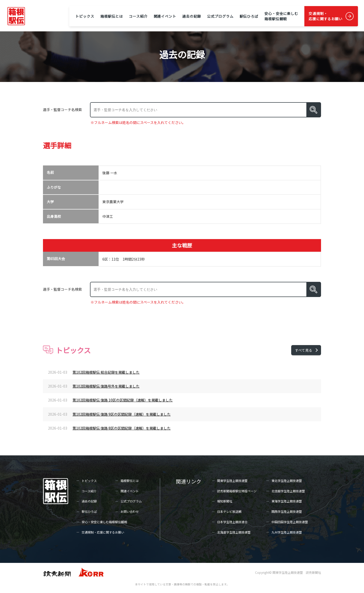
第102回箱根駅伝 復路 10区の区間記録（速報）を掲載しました (123, 400)
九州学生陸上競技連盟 (287, 532)
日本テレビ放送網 (229, 511)
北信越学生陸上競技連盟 (288, 491)
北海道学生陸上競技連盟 (234, 532)
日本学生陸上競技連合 (232, 522)
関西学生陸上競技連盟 (287, 511)
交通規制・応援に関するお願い (326, 16)
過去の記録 (192, 16)
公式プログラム (220, 16)
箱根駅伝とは (112, 16)
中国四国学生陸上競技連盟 (290, 522)
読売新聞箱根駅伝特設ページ (237, 491)
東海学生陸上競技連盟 (287, 501)
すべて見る (304, 350)
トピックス (85, 16)
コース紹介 (138, 16)
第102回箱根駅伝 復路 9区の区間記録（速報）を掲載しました (122, 414)
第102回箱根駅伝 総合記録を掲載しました (106, 372)
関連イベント (165, 16)
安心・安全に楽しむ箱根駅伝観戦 (281, 16)
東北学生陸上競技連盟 (287, 481)
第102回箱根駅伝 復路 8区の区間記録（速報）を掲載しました (122, 428)
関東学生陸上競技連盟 (232, 481)
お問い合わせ (130, 511)
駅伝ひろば (249, 16)
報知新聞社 (225, 501)
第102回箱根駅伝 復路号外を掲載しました (106, 386)
